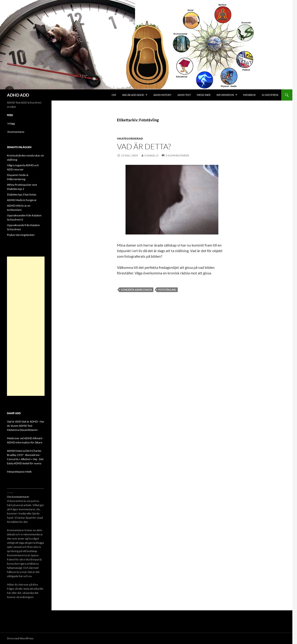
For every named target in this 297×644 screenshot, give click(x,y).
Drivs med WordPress (20, 638)
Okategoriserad (130, 138)
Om (114, 95)
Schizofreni (270, 95)
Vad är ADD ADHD (133, 95)
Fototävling (167, 290)
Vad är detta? (144, 146)
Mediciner (204, 95)
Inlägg (11, 123)
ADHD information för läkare (25, 442)
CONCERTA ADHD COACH (136, 290)
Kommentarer (16, 132)
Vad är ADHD (30, 421)
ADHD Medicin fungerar (22, 200)
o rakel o (151, 155)
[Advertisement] (26, 326)
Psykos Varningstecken (21, 235)
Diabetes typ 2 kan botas (22, 194)
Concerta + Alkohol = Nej (22, 459)
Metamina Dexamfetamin (22, 430)
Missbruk (249, 95)
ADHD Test (184, 95)
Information (225, 95)
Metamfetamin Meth (19, 472)
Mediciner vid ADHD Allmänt (25, 438)
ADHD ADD (18, 95)
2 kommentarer (177, 155)
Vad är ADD (14, 421)
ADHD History (162, 95)
